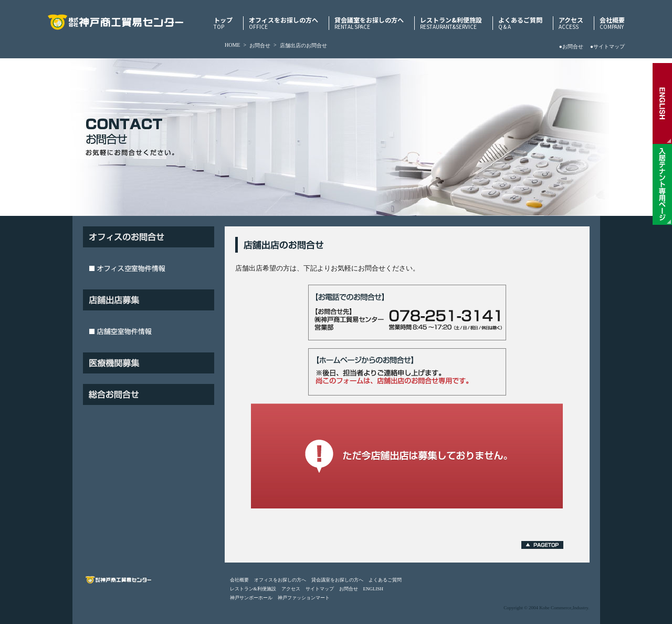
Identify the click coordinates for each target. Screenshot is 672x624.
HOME (232, 45)
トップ (223, 23)
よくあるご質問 (520, 23)
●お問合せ (571, 46)
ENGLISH (374, 589)
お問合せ (260, 45)
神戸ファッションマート (304, 598)
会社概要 (612, 23)
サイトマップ (320, 589)
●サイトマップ (607, 46)
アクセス (571, 23)
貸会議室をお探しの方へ (369, 23)
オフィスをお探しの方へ (283, 23)
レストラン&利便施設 (451, 23)
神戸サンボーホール (251, 598)
